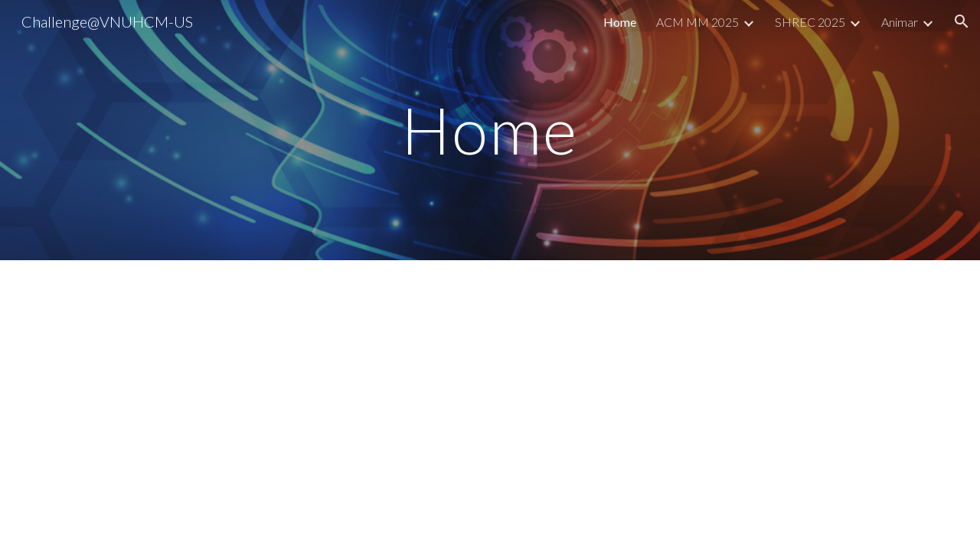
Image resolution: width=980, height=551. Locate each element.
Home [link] (620, 22)
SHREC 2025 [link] (810, 22)
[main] (490, 130)
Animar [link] (900, 22)
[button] (962, 21)
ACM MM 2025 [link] (697, 22)
